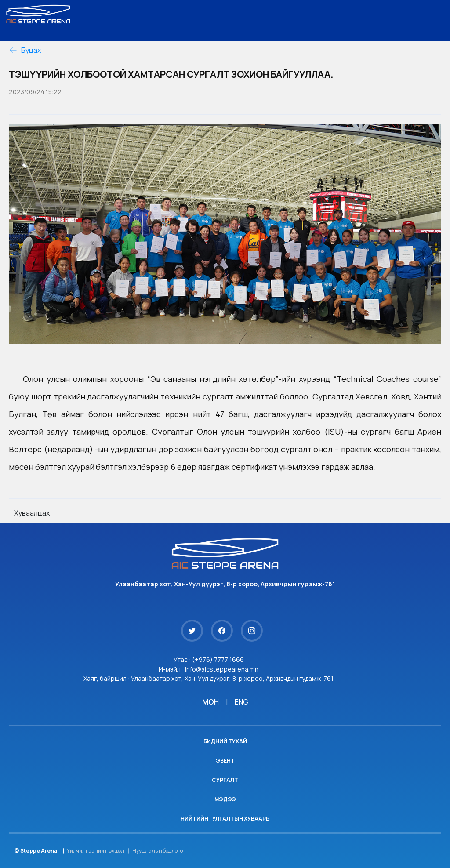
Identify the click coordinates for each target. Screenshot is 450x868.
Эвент (225, 761)
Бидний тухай (225, 741)
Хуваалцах (32, 513)
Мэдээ (225, 799)
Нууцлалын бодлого (158, 851)
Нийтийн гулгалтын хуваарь (225, 819)
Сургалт (225, 780)
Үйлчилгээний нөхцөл (96, 851)
